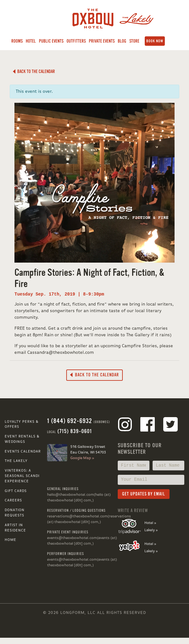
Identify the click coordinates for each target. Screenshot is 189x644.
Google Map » (82, 458)
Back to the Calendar (34, 71)
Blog (122, 41)
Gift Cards (16, 491)
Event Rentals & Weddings (22, 439)
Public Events (51, 41)
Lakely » (151, 530)
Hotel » (150, 523)
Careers (13, 500)
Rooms (17, 41)
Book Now (155, 41)
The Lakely (16, 461)
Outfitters (76, 41)
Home (11, 540)
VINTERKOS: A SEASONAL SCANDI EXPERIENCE (22, 476)
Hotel (31, 41)
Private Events (102, 41)
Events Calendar (23, 452)
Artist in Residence (15, 528)
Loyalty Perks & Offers (22, 424)
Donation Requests (15, 513)
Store (134, 41)
